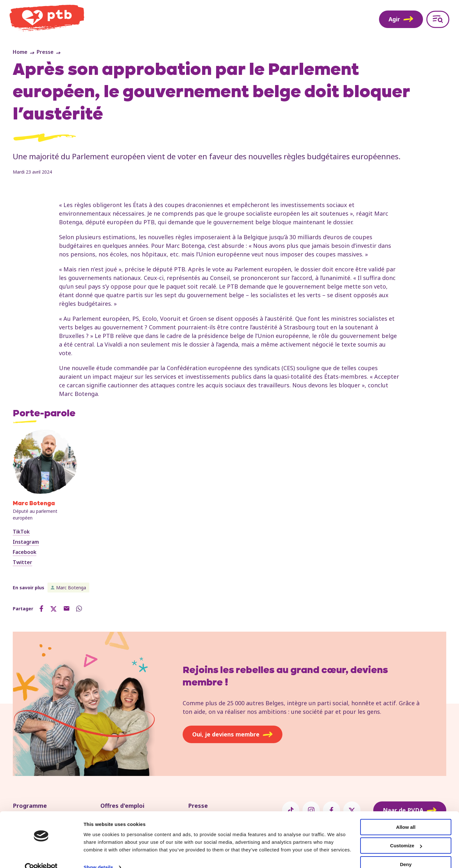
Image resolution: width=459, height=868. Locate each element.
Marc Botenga (71, 588)
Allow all (406, 815)
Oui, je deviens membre (233, 734)
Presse (45, 52)
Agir (401, 19)
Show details (98, 855)
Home (20, 52)
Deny (406, 852)
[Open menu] (438, 19)
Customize (406, 834)
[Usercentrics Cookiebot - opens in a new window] (41, 856)
